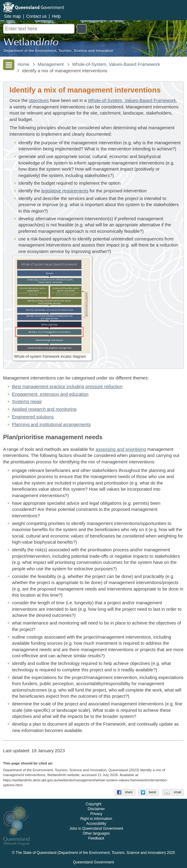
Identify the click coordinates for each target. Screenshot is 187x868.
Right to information (96, 819)
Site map (12, 16)
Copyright (93, 804)
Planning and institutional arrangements (51, 425)
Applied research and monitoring (44, 409)
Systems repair (27, 402)
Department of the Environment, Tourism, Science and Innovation (58, 51)
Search (82, 29)
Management (51, 64)
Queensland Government (94, 862)
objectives (39, 100)
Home (23, 64)
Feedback (96, 839)
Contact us (37, 16)
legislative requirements (65, 191)
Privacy (96, 814)
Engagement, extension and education (50, 394)
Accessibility (96, 824)
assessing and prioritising (121, 449)
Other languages (96, 834)
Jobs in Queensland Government (96, 829)
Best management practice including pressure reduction (67, 387)
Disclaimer (96, 809)
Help (56, 16)
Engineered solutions (33, 417)
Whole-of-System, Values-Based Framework (116, 64)
